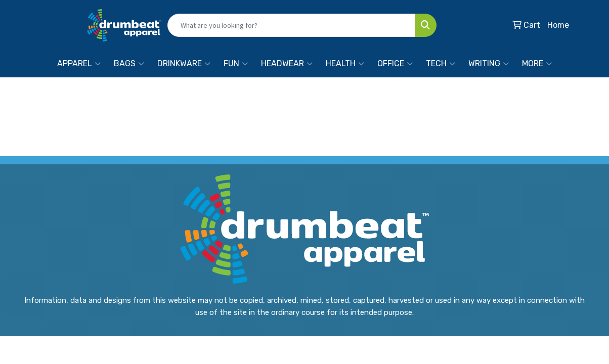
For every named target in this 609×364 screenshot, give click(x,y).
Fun (236, 64)
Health (345, 64)
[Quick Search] (291, 25)
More (537, 64)
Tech (441, 64)
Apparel (79, 64)
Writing (489, 64)
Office (395, 64)
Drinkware (184, 64)
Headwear (287, 64)
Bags (129, 64)
